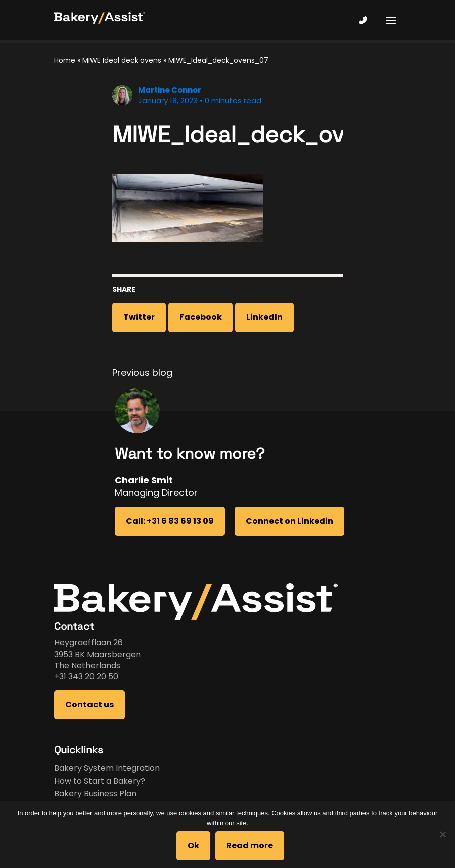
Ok (193, 846)
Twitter (139, 317)
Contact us (89, 704)
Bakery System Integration (107, 768)
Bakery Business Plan (95, 793)
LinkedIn (264, 317)
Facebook (201, 317)
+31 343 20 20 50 (86, 676)
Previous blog (142, 372)
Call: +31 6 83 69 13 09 (170, 521)
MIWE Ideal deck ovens (122, 60)
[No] (442, 834)
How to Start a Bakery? (100, 781)
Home (65, 60)
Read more (250, 846)
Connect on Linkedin (290, 521)
